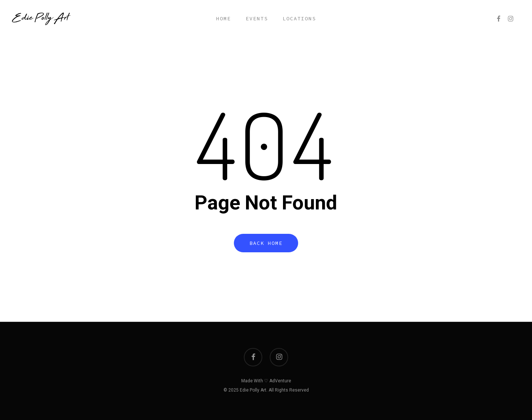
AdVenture (280, 381)
